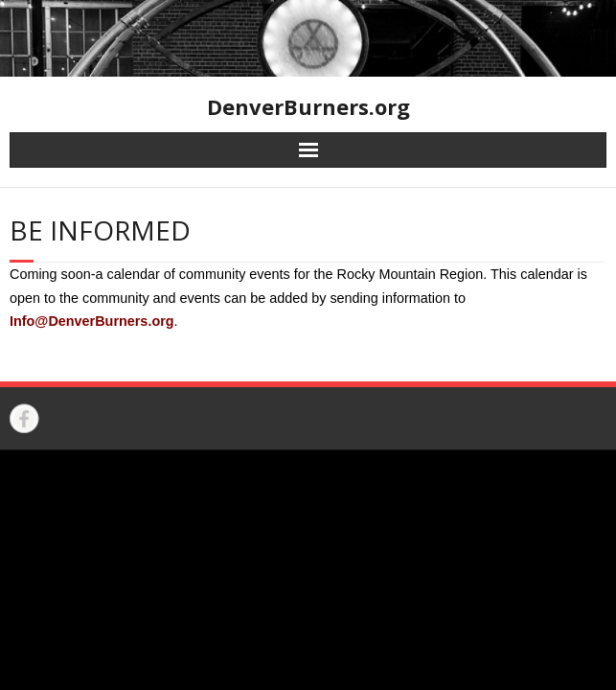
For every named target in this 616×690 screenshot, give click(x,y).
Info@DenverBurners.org (92, 321)
